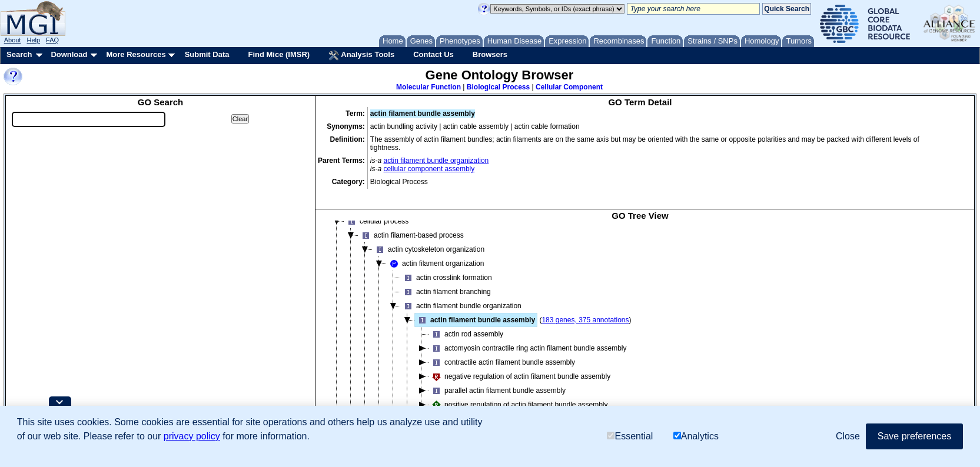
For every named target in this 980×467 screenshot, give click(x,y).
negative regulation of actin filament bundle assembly (520, 376)
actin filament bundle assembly (475, 320)
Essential (630, 436)
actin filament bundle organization (436, 161)
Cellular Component (569, 87)
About (13, 40)
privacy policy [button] (192, 436)
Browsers (490, 54)
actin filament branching (446, 292)
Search (19, 54)
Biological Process (498, 87)
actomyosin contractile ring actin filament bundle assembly (528, 348)
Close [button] (848, 436)
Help (33, 40)
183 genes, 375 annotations (585, 320)
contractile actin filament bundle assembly (502, 362)
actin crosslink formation (446, 278)
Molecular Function (428, 87)
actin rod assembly (466, 334)
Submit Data (207, 54)
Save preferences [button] (914, 436)
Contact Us (433, 54)
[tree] (640, 327)
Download (69, 54)
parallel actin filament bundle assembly (497, 391)
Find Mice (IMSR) (279, 54)
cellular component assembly (429, 169)
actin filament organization (435, 263)
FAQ (52, 40)
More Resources (136, 54)
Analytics (696, 436)
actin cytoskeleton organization (428, 249)
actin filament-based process (411, 235)
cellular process (376, 221)
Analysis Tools (361, 55)
